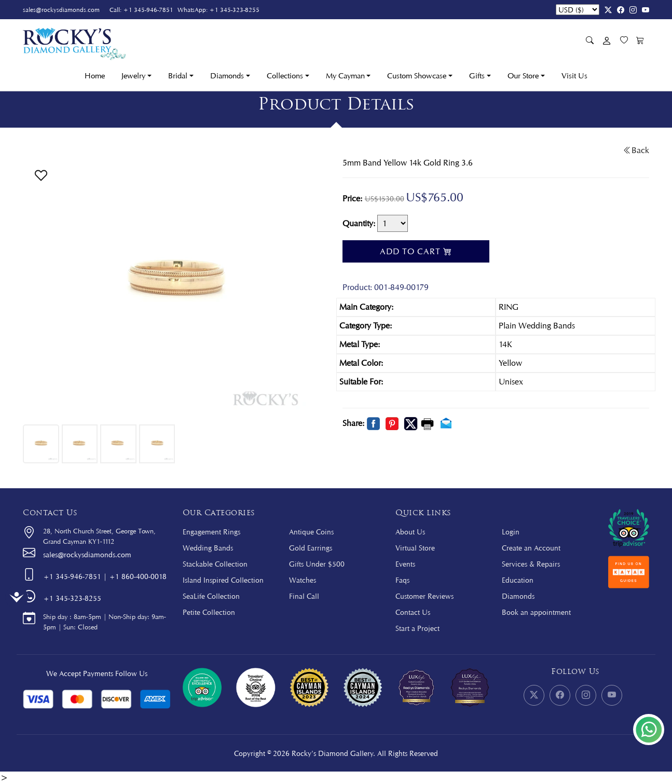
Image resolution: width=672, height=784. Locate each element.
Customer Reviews (424, 596)
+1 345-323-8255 (234, 10)
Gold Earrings (311, 548)
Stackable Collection (215, 564)
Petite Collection (209, 612)
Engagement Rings (211, 532)
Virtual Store (415, 548)
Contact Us (413, 612)
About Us (410, 532)
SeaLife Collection (211, 596)
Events (405, 564)
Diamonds (518, 596)
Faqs (402, 580)
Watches (303, 580)
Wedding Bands (208, 548)
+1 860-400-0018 (138, 576)
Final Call (304, 596)
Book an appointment (536, 612)
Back (636, 150)
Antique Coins (311, 532)
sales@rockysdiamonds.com (61, 10)
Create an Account (531, 548)
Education (518, 580)
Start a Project (417, 628)
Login (511, 532)
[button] (41, 174)
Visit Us (574, 76)
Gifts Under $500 (317, 564)
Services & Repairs (531, 564)
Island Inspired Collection (223, 580)
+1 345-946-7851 (148, 10)
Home (95, 76)
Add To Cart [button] (416, 251)
